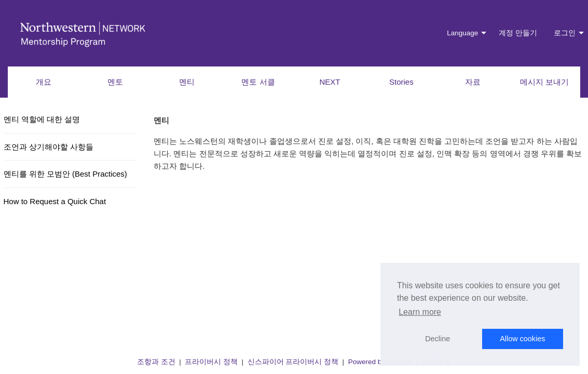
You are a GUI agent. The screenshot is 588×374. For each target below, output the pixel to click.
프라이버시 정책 (211, 362)
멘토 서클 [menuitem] (258, 82)
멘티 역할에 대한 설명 (42, 119)
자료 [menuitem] (473, 82)
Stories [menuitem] (401, 82)
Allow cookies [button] (522, 339)
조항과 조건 (156, 362)
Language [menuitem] (462, 33)
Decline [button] (437, 339)
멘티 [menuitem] (187, 82)
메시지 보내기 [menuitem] (544, 82)
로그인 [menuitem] (565, 33)
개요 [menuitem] (44, 82)
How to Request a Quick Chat (55, 201)
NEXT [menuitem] (330, 82)
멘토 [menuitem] (115, 82)
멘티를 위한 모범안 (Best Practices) (65, 174)
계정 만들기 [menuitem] (518, 33)
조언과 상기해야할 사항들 (49, 147)
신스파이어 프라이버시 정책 (293, 362)
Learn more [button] (420, 312)
